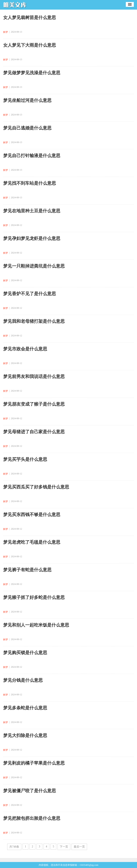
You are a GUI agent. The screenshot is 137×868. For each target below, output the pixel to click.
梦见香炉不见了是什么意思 (30, 294)
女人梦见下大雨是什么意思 (30, 45)
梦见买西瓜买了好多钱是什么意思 (36, 487)
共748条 (14, 847)
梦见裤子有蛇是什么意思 (27, 570)
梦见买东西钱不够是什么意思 (32, 515)
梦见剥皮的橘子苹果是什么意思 (34, 763)
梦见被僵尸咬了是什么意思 (30, 791)
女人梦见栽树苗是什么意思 (30, 18)
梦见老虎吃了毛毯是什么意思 (32, 542)
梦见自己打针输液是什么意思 (32, 156)
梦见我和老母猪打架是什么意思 (34, 321)
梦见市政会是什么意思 (25, 349)
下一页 (64, 847)
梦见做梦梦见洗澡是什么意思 (32, 73)
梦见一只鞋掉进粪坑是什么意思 (34, 266)
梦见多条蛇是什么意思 (25, 708)
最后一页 (79, 847)
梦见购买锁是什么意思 (25, 653)
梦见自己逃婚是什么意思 (27, 128)
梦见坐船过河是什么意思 (27, 100)
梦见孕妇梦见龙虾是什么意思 (32, 238)
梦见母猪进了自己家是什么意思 (34, 432)
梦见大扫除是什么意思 (25, 735)
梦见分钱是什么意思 (23, 680)
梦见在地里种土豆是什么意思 (32, 211)
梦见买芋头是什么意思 (25, 459)
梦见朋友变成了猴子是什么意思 (34, 404)
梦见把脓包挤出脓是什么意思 (32, 818)
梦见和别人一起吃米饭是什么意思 (36, 625)
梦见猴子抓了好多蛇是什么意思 (34, 597)
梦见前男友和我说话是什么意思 (34, 376)
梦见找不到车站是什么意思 (30, 183)
